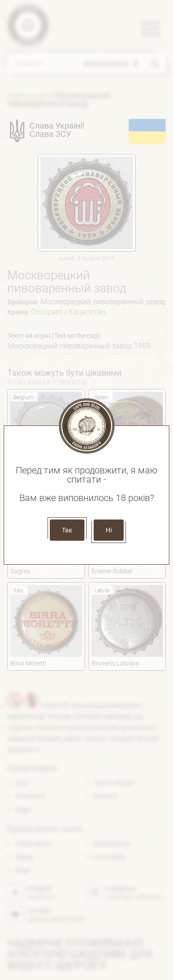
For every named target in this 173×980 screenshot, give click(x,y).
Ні (109, 530)
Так (67, 530)
